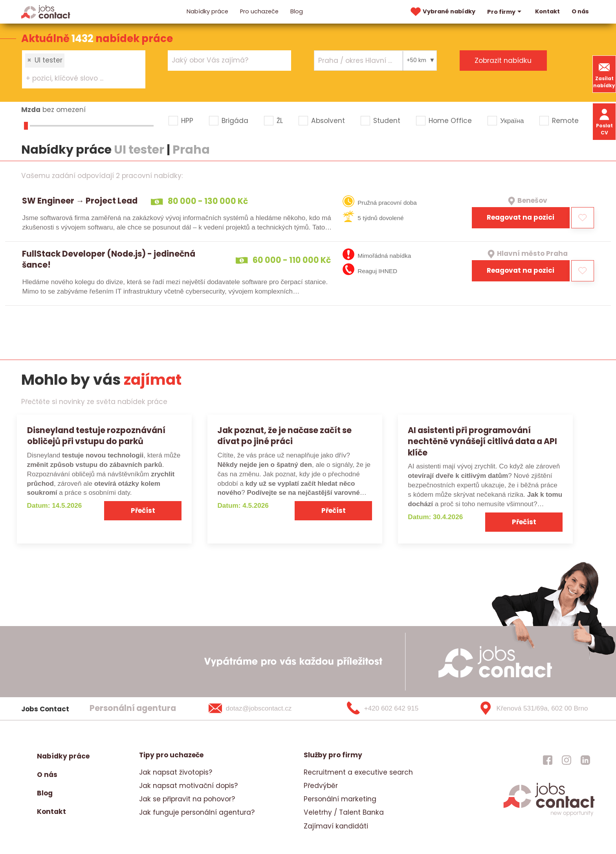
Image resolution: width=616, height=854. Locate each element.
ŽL (280, 121)
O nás (580, 11)
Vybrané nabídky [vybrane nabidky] (442, 12)
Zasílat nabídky (604, 74)
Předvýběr (321, 786)
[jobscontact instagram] (566, 760)
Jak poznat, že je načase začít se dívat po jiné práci (284, 436)
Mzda (31, 110)
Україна (512, 121)
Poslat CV (604, 121)
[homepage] (549, 815)
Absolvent (328, 121)
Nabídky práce (207, 11)
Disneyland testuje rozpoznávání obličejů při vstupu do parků (96, 436)
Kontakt (547, 11)
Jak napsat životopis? (176, 772)
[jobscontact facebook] (548, 760)
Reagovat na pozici (521, 217)
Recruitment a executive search (358, 772)
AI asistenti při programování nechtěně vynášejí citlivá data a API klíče (482, 442)
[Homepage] (46, 11)
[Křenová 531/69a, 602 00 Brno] (531, 709)
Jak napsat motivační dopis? (188, 786)
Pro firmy (505, 12)
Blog (297, 11)
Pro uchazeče (259, 11)
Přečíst (143, 511)
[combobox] (84, 69)
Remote (565, 121)
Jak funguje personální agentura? (197, 812)
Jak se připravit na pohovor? (187, 799)
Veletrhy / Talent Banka (344, 812)
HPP (187, 121)
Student (387, 121)
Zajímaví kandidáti (336, 826)
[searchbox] (79, 79)
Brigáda (235, 121)
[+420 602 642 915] (396, 709)
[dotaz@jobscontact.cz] (260, 709)
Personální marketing (340, 799)
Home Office (450, 121)
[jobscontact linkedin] (585, 760)
